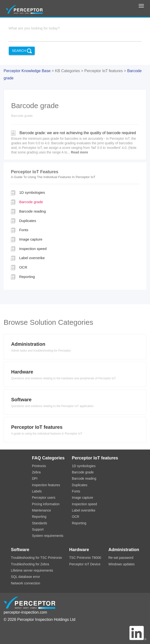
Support (38, 530)
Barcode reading (28, 211)
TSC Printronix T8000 (85, 558)
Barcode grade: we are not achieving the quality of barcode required (75, 143)
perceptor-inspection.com (25, 612)
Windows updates (122, 564)
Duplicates (23, 221)
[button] (75, 348)
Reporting (23, 277)
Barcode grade (27, 202)
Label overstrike (28, 258)
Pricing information (46, 504)
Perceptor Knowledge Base (27, 71)
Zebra (36, 472)
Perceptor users (44, 498)
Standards (40, 523)
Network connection (26, 583)
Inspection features (46, 485)
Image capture (27, 239)
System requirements (48, 536)
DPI (35, 479)
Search (22, 51)
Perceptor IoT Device (85, 564)
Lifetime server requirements (32, 571)
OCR (19, 267)
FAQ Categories (48, 458)
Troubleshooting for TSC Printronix (36, 558)
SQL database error (25, 577)
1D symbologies (28, 193)
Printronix (39, 466)
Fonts (20, 230)
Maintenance (41, 510)
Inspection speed (29, 249)
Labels (37, 491)
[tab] (75, 348)
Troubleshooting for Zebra (30, 564)
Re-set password (121, 558)
